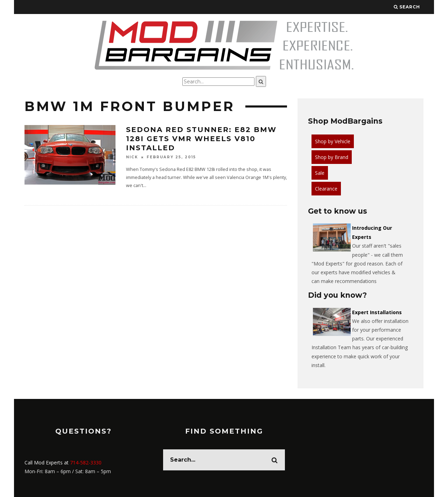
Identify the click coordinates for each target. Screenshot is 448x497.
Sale (320, 173)
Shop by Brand (332, 157)
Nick (132, 157)
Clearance (326, 189)
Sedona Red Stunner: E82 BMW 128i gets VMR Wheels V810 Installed (201, 139)
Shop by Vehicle (333, 141)
